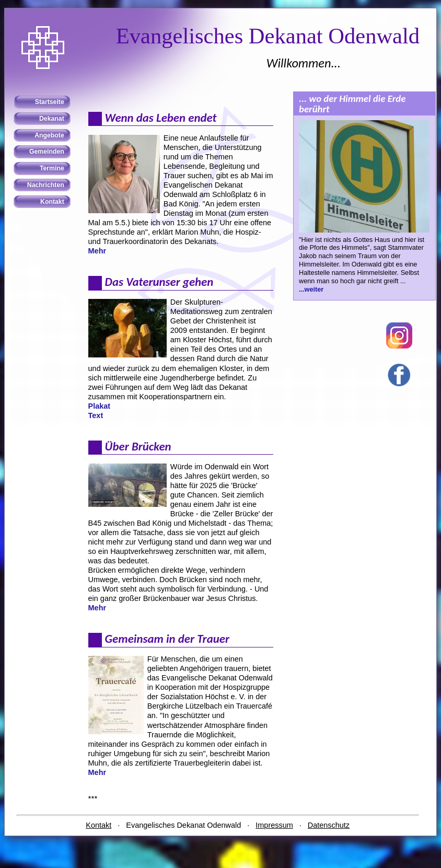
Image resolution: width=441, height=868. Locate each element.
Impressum (274, 825)
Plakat (100, 406)
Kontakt (98, 825)
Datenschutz (329, 825)
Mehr (97, 251)
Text (96, 415)
